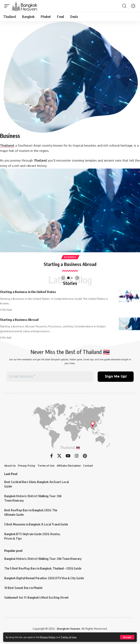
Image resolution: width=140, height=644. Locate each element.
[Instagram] (77, 456)
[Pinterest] (85, 456)
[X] (59, 456)
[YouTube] (68, 456)
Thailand (7, 145)
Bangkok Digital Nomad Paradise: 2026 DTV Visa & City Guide (44, 578)
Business (70, 257)
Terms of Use (69, 637)
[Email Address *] (50, 377)
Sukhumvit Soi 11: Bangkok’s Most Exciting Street (36, 598)
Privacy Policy (48, 637)
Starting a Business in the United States (28, 292)
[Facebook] (52, 456)
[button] (127, 637)
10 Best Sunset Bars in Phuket (23, 588)
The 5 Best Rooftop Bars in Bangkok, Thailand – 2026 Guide (43, 569)
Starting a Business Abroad (70, 264)
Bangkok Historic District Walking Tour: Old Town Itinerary (43, 559)
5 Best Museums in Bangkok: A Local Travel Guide (36, 525)
